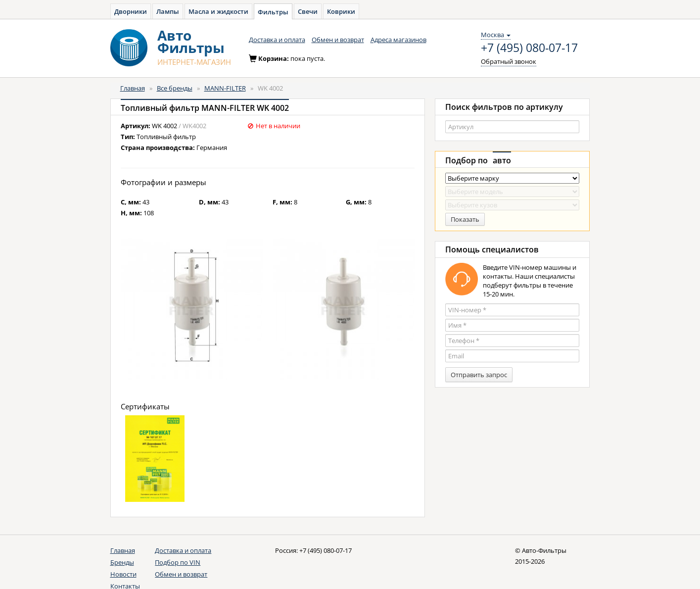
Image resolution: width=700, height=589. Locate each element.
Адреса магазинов (398, 40)
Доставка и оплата (277, 40)
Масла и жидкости (218, 11)
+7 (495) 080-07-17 (529, 48)
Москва (496, 35)
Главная (133, 88)
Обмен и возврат (338, 40)
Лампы (168, 11)
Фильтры (273, 12)
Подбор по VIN (178, 562)
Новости (123, 574)
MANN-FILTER (225, 88)
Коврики (341, 11)
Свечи (308, 11)
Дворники (131, 11)
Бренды (122, 562)
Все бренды (175, 88)
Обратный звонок (509, 61)
